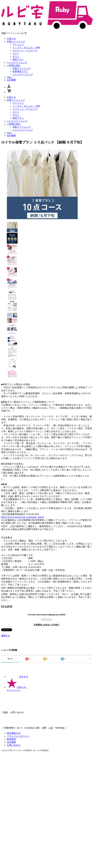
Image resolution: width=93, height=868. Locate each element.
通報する (6, 636)
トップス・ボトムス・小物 (26, 47)
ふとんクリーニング (17, 62)
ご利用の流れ (14, 65)
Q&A (9, 77)
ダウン (16, 56)
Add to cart (46, 620)
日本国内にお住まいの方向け (46, 625)
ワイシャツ (18, 44)
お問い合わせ (14, 745)
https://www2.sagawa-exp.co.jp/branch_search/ (23, 517)
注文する (17, 677)
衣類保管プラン (20, 71)
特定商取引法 (14, 733)
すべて (10, 659)
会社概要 (11, 80)
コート (16, 53)
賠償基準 (11, 739)
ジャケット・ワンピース (25, 50)
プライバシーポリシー (18, 736)
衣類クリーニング (16, 41)
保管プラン (18, 59)
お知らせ (11, 38)
